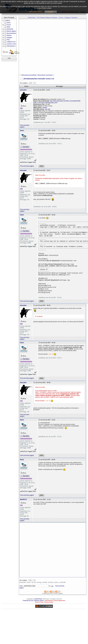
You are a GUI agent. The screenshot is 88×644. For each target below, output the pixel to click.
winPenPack (38, 609)
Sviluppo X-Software (71, 18)
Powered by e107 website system (33, 611)
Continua (51, 12)
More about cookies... (36, 12)
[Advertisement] (34, 47)
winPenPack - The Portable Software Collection (43, 18)
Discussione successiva (45, 75)
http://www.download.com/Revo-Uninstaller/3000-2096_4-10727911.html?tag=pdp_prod (57, 102)
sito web (48, 109)
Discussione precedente (29, 75)
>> (34, 83)
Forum (61, 18)
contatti (45, 108)
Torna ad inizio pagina (27, 166)
